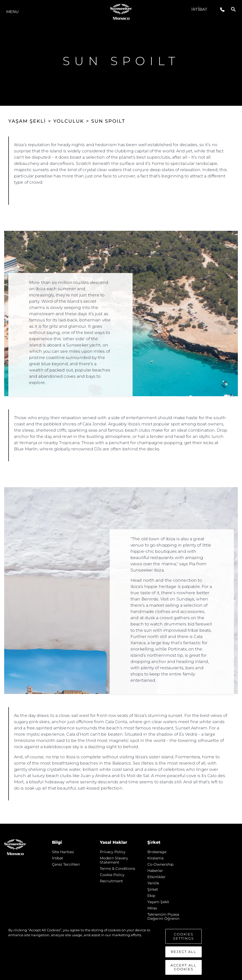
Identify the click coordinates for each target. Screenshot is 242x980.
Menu (12, 12)
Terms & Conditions (117, 869)
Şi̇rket (153, 889)
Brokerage (157, 852)
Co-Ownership (160, 864)
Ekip (151, 896)
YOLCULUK (69, 121)
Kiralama (155, 858)
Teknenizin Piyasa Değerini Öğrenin (163, 916)
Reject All (184, 952)
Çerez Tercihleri (66, 864)
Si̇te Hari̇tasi (63, 852)
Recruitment (111, 881)
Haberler (155, 871)
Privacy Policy (113, 852)
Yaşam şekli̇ (158, 902)
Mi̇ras (152, 908)
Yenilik (153, 883)
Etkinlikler (156, 877)
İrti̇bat (199, 9)
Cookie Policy (112, 875)
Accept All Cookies (184, 967)
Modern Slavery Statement (114, 860)
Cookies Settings (184, 936)
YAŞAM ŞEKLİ (27, 121)
